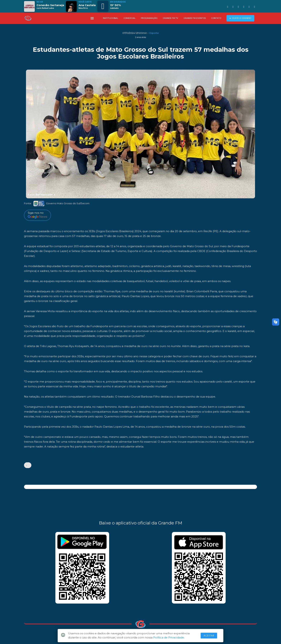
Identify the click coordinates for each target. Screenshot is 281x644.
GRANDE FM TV (170, 18)
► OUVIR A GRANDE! (240, 18)
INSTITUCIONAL (110, 18)
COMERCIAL (129, 18)
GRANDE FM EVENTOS (195, 18)
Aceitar (209, 636)
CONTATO (216, 18)
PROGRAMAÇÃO (149, 18)
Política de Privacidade (169, 637)
